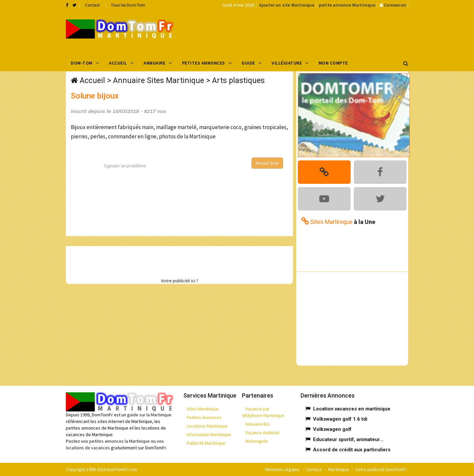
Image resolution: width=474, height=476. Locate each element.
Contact (92, 5)
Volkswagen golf (332, 429)
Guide (248, 63)
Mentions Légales (282, 469)
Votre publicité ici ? (180, 281)
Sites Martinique (203, 409)
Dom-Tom (82, 63)
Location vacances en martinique (352, 409)
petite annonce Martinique (347, 5)
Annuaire (154, 63)
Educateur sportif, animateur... (348, 439)
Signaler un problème (125, 166)
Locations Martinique (207, 426)
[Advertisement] (303, 32)
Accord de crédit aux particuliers (352, 450)
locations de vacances (88, 448)
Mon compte (333, 63)
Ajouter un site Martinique (287, 5)
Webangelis (257, 441)
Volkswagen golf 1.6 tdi (340, 419)
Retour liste (267, 163)
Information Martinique (209, 434)
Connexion (395, 5)
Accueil (118, 63)
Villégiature (287, 63)
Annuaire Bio (257, 424)
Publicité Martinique (206, 443)
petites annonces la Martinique (119, 441)
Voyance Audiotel (262, 433)
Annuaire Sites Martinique (158, 81)
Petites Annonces (204, 63)
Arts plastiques (238, 81)
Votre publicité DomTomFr (381, 469)
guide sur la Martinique (149, 415)
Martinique (339, 469)
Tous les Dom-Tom (128, 5)
